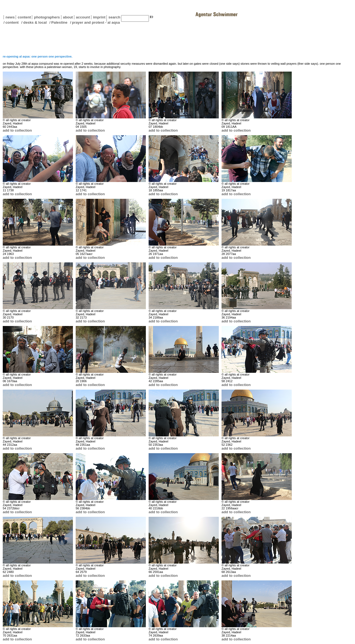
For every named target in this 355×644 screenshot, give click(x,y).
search (114, 17)
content (23, 17)
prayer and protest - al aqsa (96, 22)
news (10, 17)
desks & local (35, 22)
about (67, 17)
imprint (99, 17)
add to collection (17, 130)
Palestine (59, 22)
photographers (47, 17)
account (82, 17)
